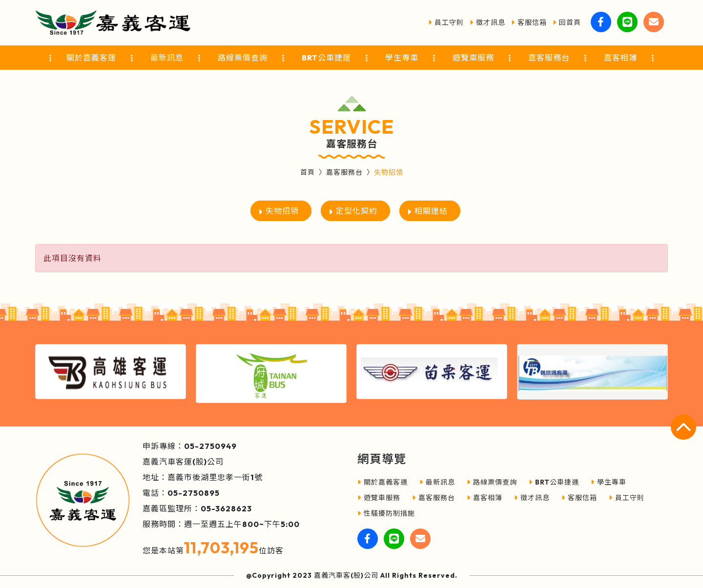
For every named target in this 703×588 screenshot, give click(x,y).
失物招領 (282, 211)
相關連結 (431, 211)
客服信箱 (529, 22)
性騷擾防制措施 (386, 513)
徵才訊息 (487, 22)
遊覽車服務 (379, 498)
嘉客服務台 (344, 172)
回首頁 (567, 22)
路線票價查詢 (492, 482)
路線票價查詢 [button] (243, 58)
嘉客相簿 (485, 498)
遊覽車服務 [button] (473, 58)
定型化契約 (357, 211)
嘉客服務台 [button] (549, 58)
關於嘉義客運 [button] (91, 58)
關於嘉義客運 (383, 482)
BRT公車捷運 (554, 482)
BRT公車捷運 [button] (326, 58)
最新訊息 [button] (167, 58)
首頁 (308, 172)
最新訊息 (437, 482)
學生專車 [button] (402, 58)
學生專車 (609, 482)
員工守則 (446, 22)
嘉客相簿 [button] (620, 58)
